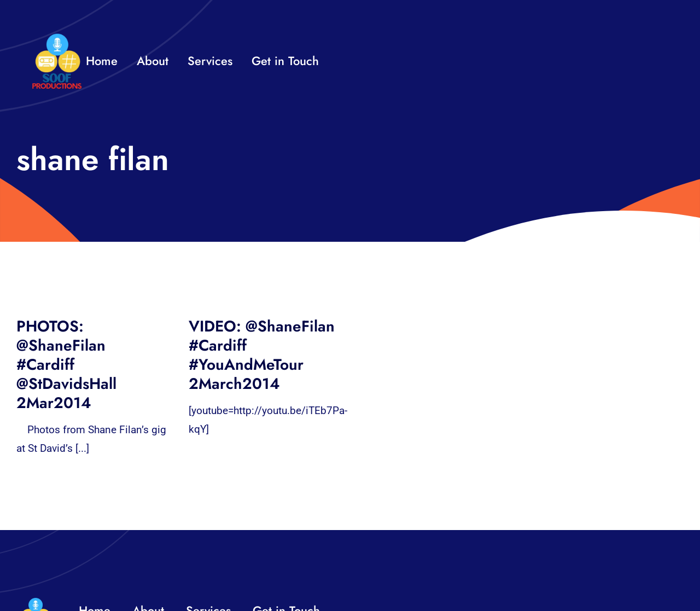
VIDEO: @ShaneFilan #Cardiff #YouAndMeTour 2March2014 (262, 355)
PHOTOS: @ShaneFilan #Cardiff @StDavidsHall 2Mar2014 (66, 365)
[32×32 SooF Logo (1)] (57, 38)
